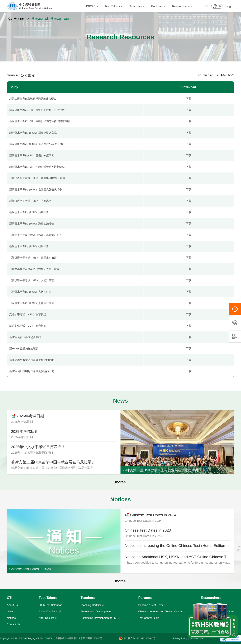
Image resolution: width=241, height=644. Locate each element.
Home (16, 19)
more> (120, 482)
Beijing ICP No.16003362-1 (42, 638)
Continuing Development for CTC (100, 618)
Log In (230, 6)
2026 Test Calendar (50, 605)
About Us (12, 605)
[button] (224, 471)
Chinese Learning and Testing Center (160, 611)
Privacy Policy (180, 638)
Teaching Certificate (92, 605)
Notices (11, 618)
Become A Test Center (151, 605)
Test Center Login (149, 618)
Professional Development (96, 611)
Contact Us (13, 624)
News (10, 611)
